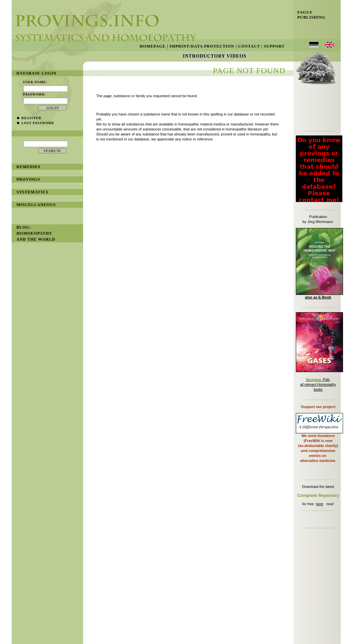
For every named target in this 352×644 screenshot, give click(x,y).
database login (37, 73)
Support (274, 46)
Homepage (153, 46)
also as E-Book (318, 297)
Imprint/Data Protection (202, 46)
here (319, 504)
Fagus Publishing (310, 15)
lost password (38, 123)
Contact (249, 46)
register (32, 118)
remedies (29, 167)
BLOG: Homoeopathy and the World (36, 233)
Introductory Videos (215, 56)
